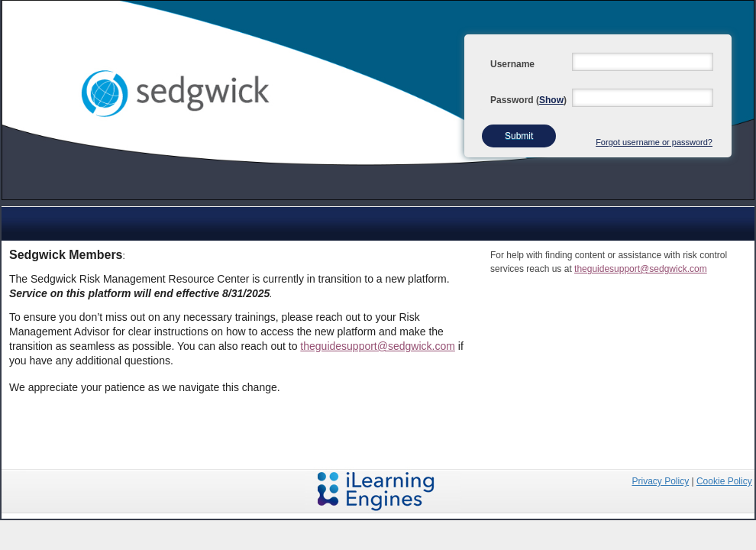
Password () (528, 100)
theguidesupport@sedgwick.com (378, 346)
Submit (519, 136)
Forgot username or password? (654, 142)
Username (512, 64)
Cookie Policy (724, 481)
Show (551, 100)
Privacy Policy (660, 481)
